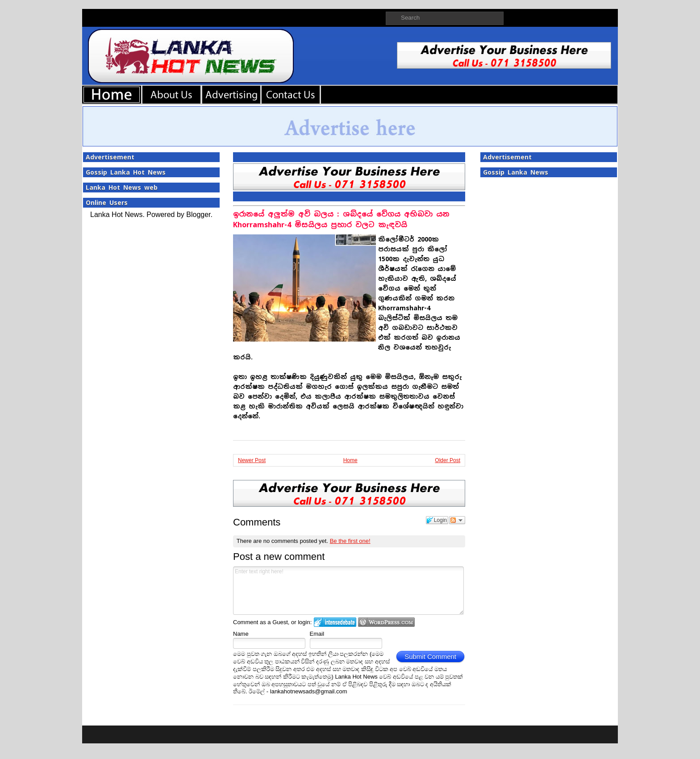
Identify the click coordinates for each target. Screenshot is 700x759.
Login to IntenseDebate (335, 622)
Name (241, 634)
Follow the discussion (457, 520)
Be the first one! (350, 541)
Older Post (448, 460)
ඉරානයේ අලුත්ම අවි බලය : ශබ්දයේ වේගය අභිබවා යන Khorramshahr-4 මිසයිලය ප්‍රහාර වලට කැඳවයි (341, 219)
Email (317, 634)
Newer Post (252, 460)
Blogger (198, 215)
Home (350, 460)
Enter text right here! (348, 591)
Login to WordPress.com (386, 622)
